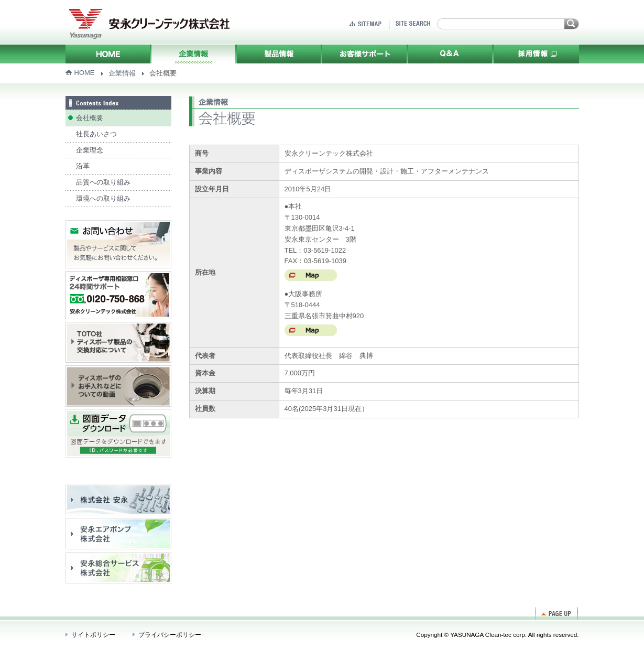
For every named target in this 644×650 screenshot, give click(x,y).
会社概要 (90, 118)
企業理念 (90, 150)
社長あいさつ (96, 134)
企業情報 (122, 73)
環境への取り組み (103, 198)
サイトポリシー (93, 635)
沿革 (83, 166)
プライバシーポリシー (170, 635)
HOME (85, 73)
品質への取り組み (103, 182)
